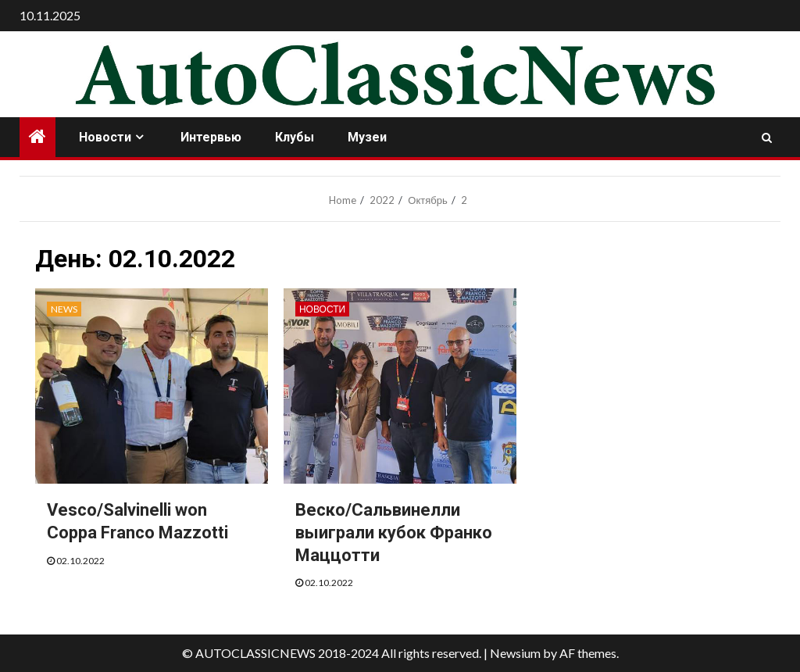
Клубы (295, 137)
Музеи (367, 137)
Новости (105, 137)
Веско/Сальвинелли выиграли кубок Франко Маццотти (394, 532)
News (64, 309)
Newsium (515, 653)
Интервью (211, 137)
